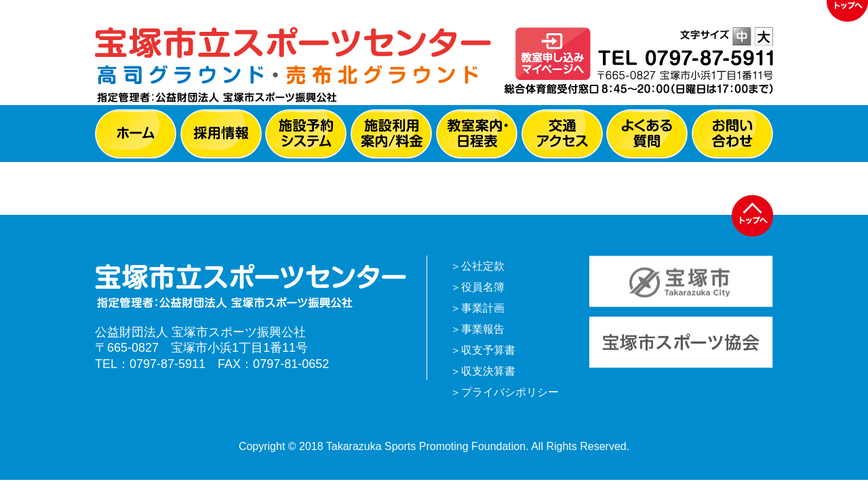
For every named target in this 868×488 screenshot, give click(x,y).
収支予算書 (488, 350)
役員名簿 (483, 287)
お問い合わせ (732, 134)
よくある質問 (647, 134)
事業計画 (483, 308)
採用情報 (221, 134)
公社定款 (483, 266)
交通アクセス (562, 134)
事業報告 (483, 329)
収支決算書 (488, 371)
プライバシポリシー (510, 392)
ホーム (136, 134)
